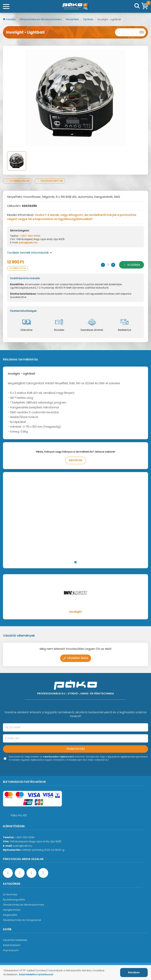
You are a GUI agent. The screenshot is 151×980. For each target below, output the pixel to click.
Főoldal (10, 19)
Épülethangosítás (14, 900)
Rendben (134, 972)
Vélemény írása (76, 658)
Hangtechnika (12, 910)
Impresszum (11, 950)
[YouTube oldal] (20, 873)
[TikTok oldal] (43, 873)
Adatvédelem (12, 945)
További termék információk (29, 253)
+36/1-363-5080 (30, 236)
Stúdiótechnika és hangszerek (22, 920)
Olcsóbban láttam (18, 268)
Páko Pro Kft (19, 815)
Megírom (76, 460)
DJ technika (10, 894)
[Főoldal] (75, 6)
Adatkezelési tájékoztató (58, 757)
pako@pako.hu (28, 243)
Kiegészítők (10, 915)
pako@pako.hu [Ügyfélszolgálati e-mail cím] (23, 846)
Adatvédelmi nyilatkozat (36, 974)
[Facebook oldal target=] (8, 873)
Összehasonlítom (50, 181)
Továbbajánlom (17, 181)
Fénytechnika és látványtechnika (41, 19)
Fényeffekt (73, 19)
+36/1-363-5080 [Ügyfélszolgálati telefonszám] (25, 837)
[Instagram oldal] (31, 873)
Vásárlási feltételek (15, 940)
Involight (75, 612)
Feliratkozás (76, 749)
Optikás (88, 19)
